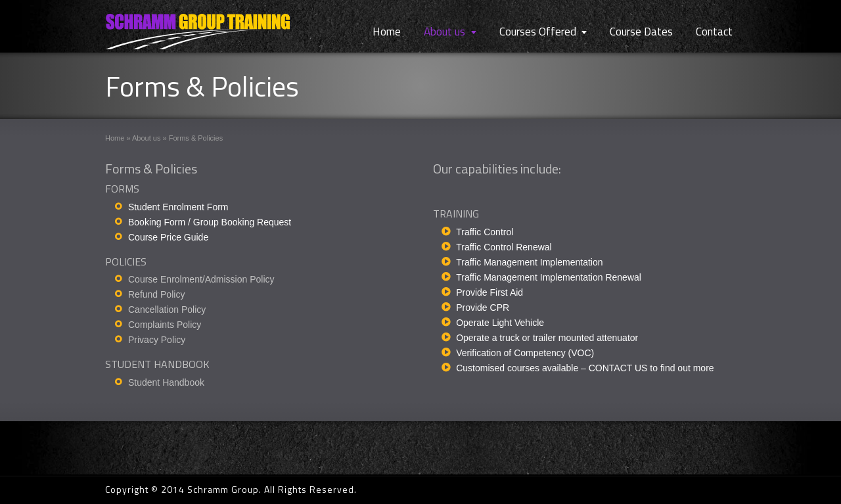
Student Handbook (166, 382)
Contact (714, 32)
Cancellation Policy (167, 309)
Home (387, 32)
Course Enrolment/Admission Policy (201, 279)
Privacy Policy (157, 340)
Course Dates (641, 32)
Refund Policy (156, 294)
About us (444, 32)
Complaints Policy (165, 325)
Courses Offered (538, 32)
